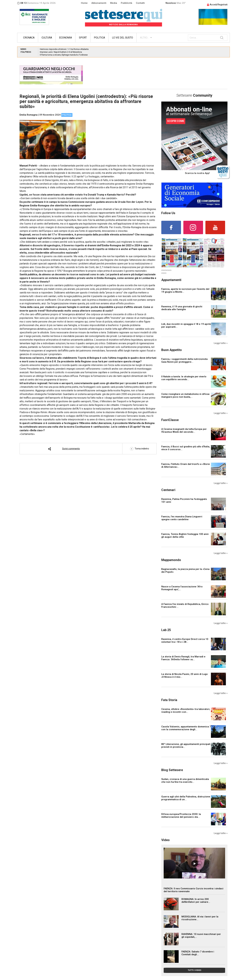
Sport (83, 38)
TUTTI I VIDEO (194, 970)
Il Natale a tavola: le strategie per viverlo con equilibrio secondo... (184, 378)
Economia (65, 38)
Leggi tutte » (221, 343)
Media (114, 3)
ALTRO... (144, 38)
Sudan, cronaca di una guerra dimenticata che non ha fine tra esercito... (185, 781)
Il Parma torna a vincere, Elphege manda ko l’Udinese (64, 55)
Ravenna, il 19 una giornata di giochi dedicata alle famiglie (182, 308)
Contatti (140, 3)
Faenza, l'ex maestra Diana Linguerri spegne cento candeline (182, 518)
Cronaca (29, 38)
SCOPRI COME (176, 121)
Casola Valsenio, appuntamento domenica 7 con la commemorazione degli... (186, 728)
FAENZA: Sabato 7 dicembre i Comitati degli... (198, 953)
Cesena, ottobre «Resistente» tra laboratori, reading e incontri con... (186, 711)
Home (84, 3)
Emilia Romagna (29, 115)
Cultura (47, 38)
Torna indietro (139, 449)
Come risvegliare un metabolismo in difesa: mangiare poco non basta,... (186, 395)
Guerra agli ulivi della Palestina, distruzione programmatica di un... (186, 798)
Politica (99, 38)
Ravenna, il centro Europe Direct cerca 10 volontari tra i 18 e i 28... (185, 641)
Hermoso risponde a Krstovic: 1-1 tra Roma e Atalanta (64, 49)
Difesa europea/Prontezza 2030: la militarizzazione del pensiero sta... (181, 816)
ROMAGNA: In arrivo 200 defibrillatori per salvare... (196, 901)
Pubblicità (126, 3)
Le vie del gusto (122, 38)
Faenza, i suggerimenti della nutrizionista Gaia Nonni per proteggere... (184, 360)
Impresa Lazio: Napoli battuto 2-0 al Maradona (61, 52)
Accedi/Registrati (217, 5)
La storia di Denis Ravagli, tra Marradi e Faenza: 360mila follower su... (183, 658)
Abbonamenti (99, 3)
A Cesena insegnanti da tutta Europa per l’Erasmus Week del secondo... (184, 430)
